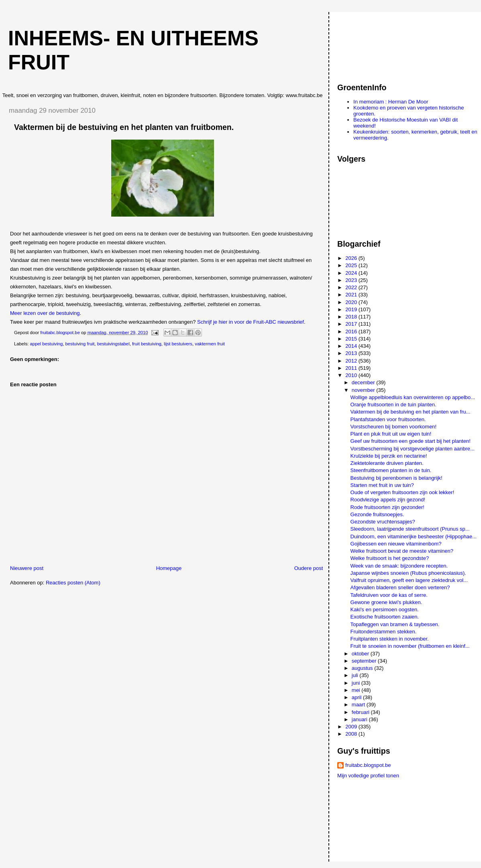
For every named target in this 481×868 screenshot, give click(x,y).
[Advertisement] (373, 44)
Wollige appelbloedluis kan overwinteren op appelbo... (413, 397)
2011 (352, 368)
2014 (352, 346)
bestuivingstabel (113, 344)
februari (361, 712)
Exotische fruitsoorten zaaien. (385, 617)
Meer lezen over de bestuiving (45, 313)
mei (357, 690)
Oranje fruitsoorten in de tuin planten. (393, 405)
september (365, 661)
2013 (352, 353)
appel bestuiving (47, 344)
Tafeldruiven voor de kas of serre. (389, 595)
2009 (352, 727)
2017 (352, 324)
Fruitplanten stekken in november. (390, 639)
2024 (352, 273)
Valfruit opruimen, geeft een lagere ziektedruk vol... (409, 580)
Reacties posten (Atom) (73, 583)
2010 (352, 375)
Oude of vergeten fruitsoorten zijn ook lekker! (403, 492)
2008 (352, 734)
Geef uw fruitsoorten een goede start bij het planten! (411, 441)
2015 (352, 339)
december (364, 382)
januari (360, 719)
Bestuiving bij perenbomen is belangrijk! (396, 478)
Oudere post (309, 568)
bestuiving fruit (80, 344)
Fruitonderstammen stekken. (384, 632)
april (357, 697)
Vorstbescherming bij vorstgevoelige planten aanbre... (413, 449)
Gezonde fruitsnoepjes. (377, 514)
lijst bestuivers (178, 344)
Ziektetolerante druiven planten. (387, 463)
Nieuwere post (27, 568)
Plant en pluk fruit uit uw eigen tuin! (391, 434)
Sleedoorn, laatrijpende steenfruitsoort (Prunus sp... (410, 529)
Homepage (169, 568)
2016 (352, 332)
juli (356, 675)
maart (359, 705)
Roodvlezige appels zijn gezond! (388, 500)
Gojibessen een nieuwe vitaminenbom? (396, 544)
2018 (352, 317)
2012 (352, 361)
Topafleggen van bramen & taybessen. (395, 624)
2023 (352, 280)
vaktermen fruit (210, 344)
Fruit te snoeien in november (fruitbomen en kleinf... (410, 646)
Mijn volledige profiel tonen (368, 776)
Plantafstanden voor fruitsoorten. (388, 419)
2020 (352, 302)
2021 (352, 295)
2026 (352, 258)
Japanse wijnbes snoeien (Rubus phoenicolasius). (408, 573)
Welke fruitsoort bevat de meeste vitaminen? (402, 551)
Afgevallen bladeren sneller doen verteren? (400, 587)
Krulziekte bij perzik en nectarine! (389, 456)
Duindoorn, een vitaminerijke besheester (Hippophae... (414, 536)
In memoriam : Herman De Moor (391, 102)
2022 (352, 287)
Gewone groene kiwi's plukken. (386, 602)
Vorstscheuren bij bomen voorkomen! (394, 427)
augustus (363, 668)
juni (357, 683)
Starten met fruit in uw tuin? (382, 485)
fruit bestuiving (147, 344)
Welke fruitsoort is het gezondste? (390, 558)
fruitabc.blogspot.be (368, 765)
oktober (361, 654)
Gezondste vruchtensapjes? (383, 522)
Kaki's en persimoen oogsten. (385, 609)
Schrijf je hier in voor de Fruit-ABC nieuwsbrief (251, 322)
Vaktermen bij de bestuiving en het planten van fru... (411, 412)
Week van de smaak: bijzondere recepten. (399, 566)
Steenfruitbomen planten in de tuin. (391, 470)
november (364, 390)
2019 (352, 309)
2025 (352, 265)
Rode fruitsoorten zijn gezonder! (387, 507)
